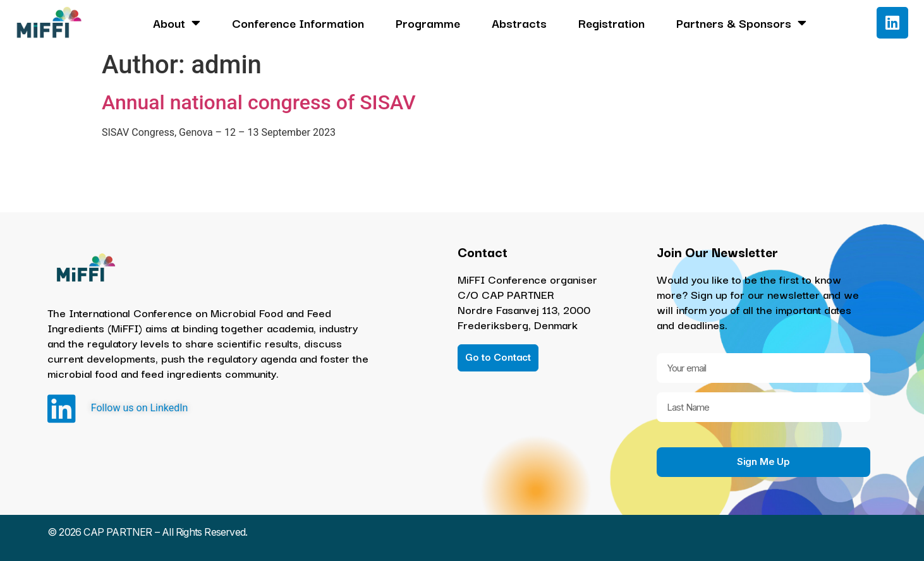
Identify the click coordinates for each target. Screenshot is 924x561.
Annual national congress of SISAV (259, 102)
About (177, 23)
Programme (428, 23)
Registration (611, 23)
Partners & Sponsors (741, 23)
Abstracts (519, 23)
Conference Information (298, 23)
